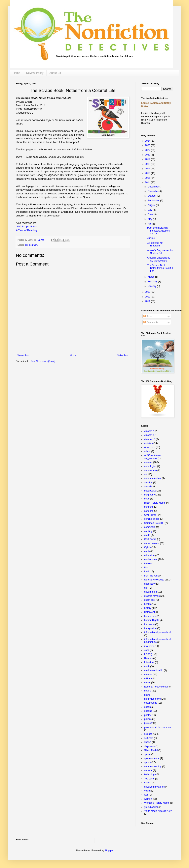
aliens (147, 451)
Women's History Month (157, 803)
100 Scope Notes (26, 226)
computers (150, 527)
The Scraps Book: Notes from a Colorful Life (160, 268)
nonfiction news (152, 699)
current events (152, 543)
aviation (148, 483)
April (151, 224)
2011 (148, 301)
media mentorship (154, 670)
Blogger (109, 851)
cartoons (149, 511)
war (146, 795)
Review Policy (35, 73)
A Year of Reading (26, 230)
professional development (158, 727)
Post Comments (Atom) (43, 361)
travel (147, 783)
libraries (148, 658)
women (148, 799)
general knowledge (154, 580)
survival (148, 770)
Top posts (149, 779)
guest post (150, 600)
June (151, 214)
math (147, 666)
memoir (148, 675)
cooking (148, 531)
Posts (148, 316)
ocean (148, 707)
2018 (148, 164)
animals (148, 462)
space (147, 754)
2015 (148, 178)
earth (147, 551)
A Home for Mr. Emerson (155, 244)
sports (148, 762)
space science (152, 758)
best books (150, 491)
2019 (148, 159)
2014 (148, 182)
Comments (151, 322)
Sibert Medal (151, 750)
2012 (148, 297)
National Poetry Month (156, 687)
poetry (148, 715)
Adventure (150, 447)
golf (146, 588)
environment (151, 559)
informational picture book (158, 632)
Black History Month (155, 503)
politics (148, 719)
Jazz (147, 650)
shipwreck (150, 746)
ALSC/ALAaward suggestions (153, 457)
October (152, 196)
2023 (148, 145)
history (148, 608)
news (147, 695)
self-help (149, 738)
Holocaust (150, 612)
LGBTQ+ (149, 654)
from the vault (151, 576)
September (154, 201)
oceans (148, 711)
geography (150, 584)
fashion (148, 564)
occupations (151, 703)
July (150, 210)
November (154, 191)
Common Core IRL (154, 523)
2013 (148, 292)
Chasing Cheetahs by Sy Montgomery (159, 259)
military (148, 679)
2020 (148, 155)
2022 (148, 150)
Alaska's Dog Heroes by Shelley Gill (160, 252)
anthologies (150, 466)
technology (150, 774)
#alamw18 (150, 439)
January (152, 286)
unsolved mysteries (154, 787)
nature (148, 691)
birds (147, 499)
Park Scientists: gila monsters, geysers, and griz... (159, 231)
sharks (148, 742)
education (149, 555)
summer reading (153, 767)
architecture (151, 470)
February (153, 282)
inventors (149, 646)
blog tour (149, 507)
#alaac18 (149, 435)
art (26, 245)
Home (16, 73)
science (148, 734)
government (151, 592)
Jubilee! (151, 238)
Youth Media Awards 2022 (158, 811)
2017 (148, 169)
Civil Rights (150, 515)
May (150, 219)
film (146, 568)
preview (148, 723)
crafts (147, 535)
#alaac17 (149, 431)
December (154, 187)
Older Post (123, 355)
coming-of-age (152, 519)
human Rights (152, 620)
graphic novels (152, 596)
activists (149, 443)
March (151, 277)
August (152, 205)
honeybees (150, 616)
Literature (149, 662)
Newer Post (23, 355)
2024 (148, 141)
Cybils (148, 547)
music (147, 683)
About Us (55, 73)
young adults (151, 807)
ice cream (149, 624)
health (148, 604)
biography (33, 245)
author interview (153, 478)
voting (147, 791)
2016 (148, 173)
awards (148, 487)
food (147, 572)
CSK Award (150, 539)
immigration (150, 628)
